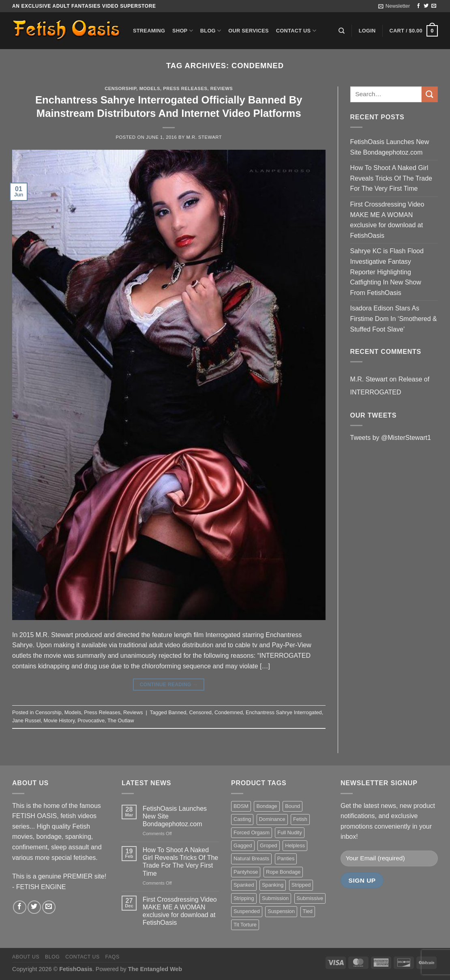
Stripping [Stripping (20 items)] (244, 898)
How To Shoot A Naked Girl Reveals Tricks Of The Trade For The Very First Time (391, 178)
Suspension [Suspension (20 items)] (281, 911)
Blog (211, 31)
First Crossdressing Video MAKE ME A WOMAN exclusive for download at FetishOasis (387, 220)
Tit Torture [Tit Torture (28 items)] (245, 925)
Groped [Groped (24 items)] (269, 845)
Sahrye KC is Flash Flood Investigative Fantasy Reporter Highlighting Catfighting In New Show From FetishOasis (387, 272)
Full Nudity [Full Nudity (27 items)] (289, 832)
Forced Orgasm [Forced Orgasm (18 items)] (252, 832)
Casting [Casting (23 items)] (242, 819)
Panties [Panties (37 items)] (286, 858)
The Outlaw (121, 720)
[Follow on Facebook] (418, 6)
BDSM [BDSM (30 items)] (241, 806)
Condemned (229, 712)
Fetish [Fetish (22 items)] (300, 819)
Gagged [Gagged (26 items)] (243, 845)
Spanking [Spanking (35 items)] (273, 885)
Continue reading (169, 685)
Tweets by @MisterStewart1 (391, 438)
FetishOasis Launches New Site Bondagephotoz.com (390, 147)
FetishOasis (76, 969)
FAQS (112, 957)
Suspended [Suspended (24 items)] (247, 911)
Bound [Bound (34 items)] (292, 806)
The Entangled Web (155, 969)
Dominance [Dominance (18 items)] (272, 819)
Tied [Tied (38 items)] (308, 911)
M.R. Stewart (204, 137)
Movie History (59, 720)
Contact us (296, 31)
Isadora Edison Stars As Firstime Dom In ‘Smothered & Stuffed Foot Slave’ (394, 319)
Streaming (149, 31)
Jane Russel (26, 720)
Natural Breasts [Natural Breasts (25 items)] (251, 858)
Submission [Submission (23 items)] (275, 898)
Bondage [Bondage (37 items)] (267, 806)
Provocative (91, 720)
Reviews (222, 88)
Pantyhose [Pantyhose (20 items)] (246, 872)
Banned (177, 712)
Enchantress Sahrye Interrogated (284, 712)
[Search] (342, 31)
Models (150, 88)
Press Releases (185, 88)
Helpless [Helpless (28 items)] (295, 845)
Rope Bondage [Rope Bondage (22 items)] (283, 872)
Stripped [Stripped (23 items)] (301, 885)
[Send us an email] (434, 6)
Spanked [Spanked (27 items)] (244, 885)
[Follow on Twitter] (426, 6)
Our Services (249, 31)
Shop (183, 31)
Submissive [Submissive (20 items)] (310, 898)
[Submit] (430, 94)
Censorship (120, 88)
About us (26, 957)
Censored (200, 712)
